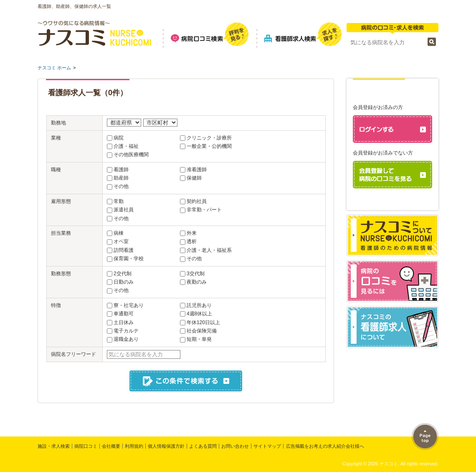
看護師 (121, 170)
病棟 (119, 233)
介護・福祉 (126, 146)
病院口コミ (86, 446)
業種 (56, 138)
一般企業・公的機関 (209, 146)
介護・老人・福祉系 (209, 250)
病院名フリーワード (73, 354)
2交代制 (123, 274)
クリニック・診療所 (209, 138)
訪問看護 (124, 250)
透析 (192, 241)
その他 (121, 186)
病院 (119, 138)
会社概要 (111, 446)
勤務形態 (61, 274)
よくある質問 (203, 446)
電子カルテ (126, 331)
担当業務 (61, 233)
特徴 (56, 305)
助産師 (121, 178)
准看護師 (197, 170)
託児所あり (199, 305)
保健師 (194, 178)
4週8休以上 (199, 314)
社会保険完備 (202, 331)
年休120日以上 (203, 322)
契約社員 (197, 201)
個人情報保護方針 (166, 446)
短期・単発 (199, 339)
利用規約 (134, 446)
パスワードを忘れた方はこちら (396, 203)
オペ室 (121, 241)
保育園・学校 (129, 259)
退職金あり (126, 339)
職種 (56, 170)
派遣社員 (124, 210)
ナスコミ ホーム (54, 68)
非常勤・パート (204, 210)
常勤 (119, 201)
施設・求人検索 (54, 446)
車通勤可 (124, 314)
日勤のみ (124, 282)
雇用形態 (61, 201)
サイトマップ (267, 446)
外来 (192, 233)
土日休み (124, 322)
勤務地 (58, 123)
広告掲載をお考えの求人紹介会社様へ (325, 446)
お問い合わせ (235, 446)
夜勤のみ (197, 282)
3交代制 (196, 274)
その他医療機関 (131, 155)
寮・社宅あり (129, 305)
